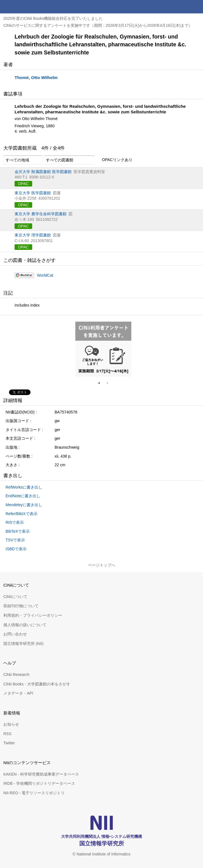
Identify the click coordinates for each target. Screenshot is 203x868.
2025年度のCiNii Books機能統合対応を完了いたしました (53, 18)
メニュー (196, 7)
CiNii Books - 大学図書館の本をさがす (37, 684)
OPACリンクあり (114, 160)
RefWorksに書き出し (24, 487)
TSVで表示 (15, 540)
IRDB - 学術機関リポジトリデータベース (39, 783)
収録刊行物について (21, 606)
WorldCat (45, 275)
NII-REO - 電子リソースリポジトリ (34, 793)
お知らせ (11, 724)
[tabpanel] (103, 349)
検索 (183, 7)
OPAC (23, 184)
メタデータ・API (18, 693)
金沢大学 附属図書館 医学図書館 (43, 172)
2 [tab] (110, 383)
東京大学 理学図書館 (33, 235)
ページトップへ (102, 565)
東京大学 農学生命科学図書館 (41, 214)
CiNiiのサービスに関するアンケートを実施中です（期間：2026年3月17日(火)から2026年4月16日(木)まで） (98, 25)
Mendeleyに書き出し (24, 505)
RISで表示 (15, 522)
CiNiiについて (15, 597)
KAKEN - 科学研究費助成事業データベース (41, 774)
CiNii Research (16, 675)
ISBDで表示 (16, 549)
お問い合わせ (15, 634)
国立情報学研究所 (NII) (23, 644)
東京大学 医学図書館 (33, 193)
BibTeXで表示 (18, 531)
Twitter (9, 743)
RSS (7, 734)
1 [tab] (101, 383)
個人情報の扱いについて (25, 625)
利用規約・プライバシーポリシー (33, 615)
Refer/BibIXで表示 (22, 514)
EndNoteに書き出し (23, 496)
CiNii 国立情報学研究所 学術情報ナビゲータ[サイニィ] (25, 7)
